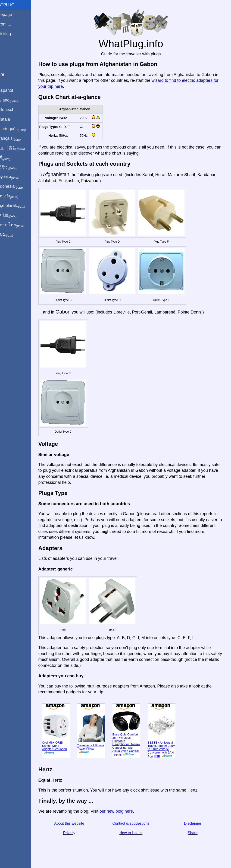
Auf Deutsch (14, 110)
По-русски (16, 177)
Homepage (13, 15)
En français (17, 139)
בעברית (13, 234)
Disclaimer (195, 823)
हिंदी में (12, 158)
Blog (7, 51)
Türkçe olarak (19, 206)
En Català (12, 119)
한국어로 (15, 215)
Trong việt (16, 196)
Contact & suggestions (136, 823)
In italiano (16, 100)
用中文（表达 (19, 148)
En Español (13, 90)
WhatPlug (14, 5)
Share (195, 833)
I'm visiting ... (14, 34)
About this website (78, 823)
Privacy (78, 833)
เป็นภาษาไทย (19, 225)
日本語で (15, 168)
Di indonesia (18, 187)
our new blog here (127, 811)
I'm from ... (12, 24)
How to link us (136, 833)
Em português (20, 129)
